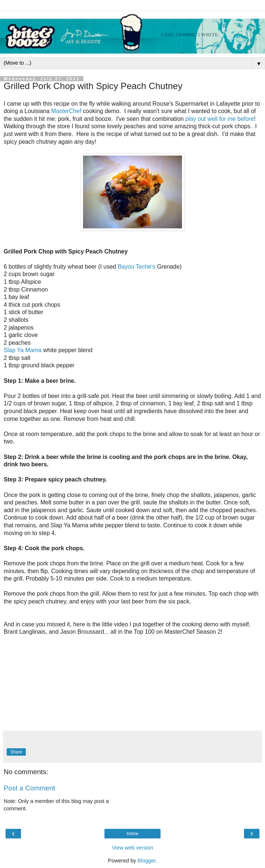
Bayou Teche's (137, 267)
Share (16, 752)
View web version (132, 848)
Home (132, 834)
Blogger (147, 861)
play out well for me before (220, 119)
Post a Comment (29, 788)
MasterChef (66, 111)
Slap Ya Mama (23, 350)
